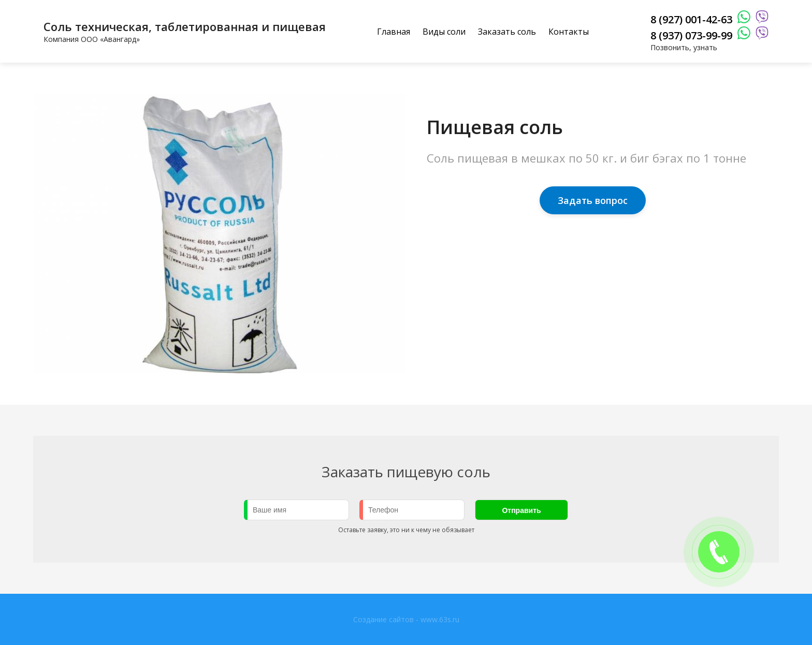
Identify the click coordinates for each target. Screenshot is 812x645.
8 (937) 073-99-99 (691, 35)
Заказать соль (507, 32)
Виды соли (444, 32)
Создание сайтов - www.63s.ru (406, 619)
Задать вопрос (593, 200)
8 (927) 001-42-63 (691, 19)
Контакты (569, 32)
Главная (394, 32)
